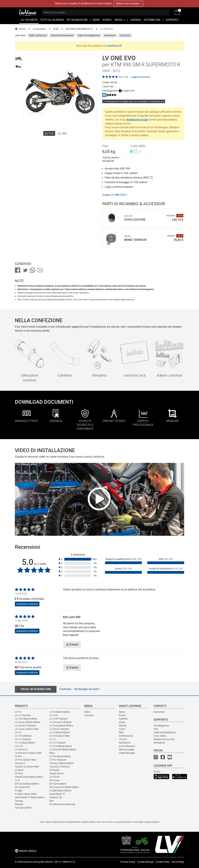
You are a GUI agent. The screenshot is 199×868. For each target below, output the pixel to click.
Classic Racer (57, 773)
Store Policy (178, 862)
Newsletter (159, 743)
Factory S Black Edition (62, 763)
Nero (52, 753)
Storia (122, 722)
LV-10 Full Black (23, 736)
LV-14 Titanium (23, 715)
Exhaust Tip (56, 797)
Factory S (20, 763)
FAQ (156, 729)
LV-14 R (54, 715)
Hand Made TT (57, 794)
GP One (19, 773)
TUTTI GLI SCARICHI (52, 20)
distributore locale (137, 120)
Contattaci (159, 712)
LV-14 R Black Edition (26, 719)
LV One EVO (21, 749)
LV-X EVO (55, 777)
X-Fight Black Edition (60, 791)
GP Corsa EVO (22, 787)
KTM (56, 29)
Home (20, 29)
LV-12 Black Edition (25, 743)
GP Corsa (55, 780)
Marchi (123, 726)
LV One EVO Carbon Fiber (28, 753)
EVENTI (107, 20)
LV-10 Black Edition (60, 732)
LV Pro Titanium (58, 760)
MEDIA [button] (120, 20)
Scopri (157, 772)
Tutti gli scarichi (23, 808)
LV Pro (18, 756)
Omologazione (161, 726)
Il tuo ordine (160, 736)
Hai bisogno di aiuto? (87, 689)
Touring (19, 801)
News (122, 712)
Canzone (89, 715)
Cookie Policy (163, 862)
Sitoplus (19, 804)
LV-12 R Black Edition (61, 746)
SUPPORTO (172, 20)
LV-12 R (19, 746)
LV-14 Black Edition (60, 712)
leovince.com (30, 862)
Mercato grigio (127, 749)
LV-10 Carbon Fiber (60, 736)
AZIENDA (136, 20)
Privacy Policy (128, 862)
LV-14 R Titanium (59, 719)
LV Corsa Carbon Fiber (27, 729)
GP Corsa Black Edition (27, 784)
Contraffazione (127, 746)
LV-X (17, 780)
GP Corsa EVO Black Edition (64, 787)
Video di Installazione (89, 35)
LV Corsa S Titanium (26, 726)
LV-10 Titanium (23, 739)
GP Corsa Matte (58, 784)
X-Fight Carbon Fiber (26, 794)
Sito (52, 801)
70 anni (123, 739)
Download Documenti (62, 35)
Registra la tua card (164, 739)
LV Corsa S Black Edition (28, 722)
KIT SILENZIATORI (77, 20)
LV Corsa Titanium (59, 729)
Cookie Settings (145, 862)
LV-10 (18, 732)
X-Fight (19, 791)
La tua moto (39, 29)
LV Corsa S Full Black (61, 722)
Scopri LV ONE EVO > (115, 195)
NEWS (96, 20)
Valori (122, 729)
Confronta (125, 35)
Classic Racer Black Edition (29, 777)
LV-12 (53, 739)
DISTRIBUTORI (152, 20)
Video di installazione (165, 732)
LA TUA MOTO (29, 20)
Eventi (122, 715)
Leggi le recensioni (141, 77)
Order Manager (127, 753)
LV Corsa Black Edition (61, 726)
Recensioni (110, 35)
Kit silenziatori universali (62, 804)
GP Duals (54, 770)
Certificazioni (126, 736)
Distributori (125, 743)
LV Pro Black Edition (60, 756)
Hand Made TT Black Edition (30, 797)
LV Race (19, 770)
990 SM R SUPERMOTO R (79, 29)
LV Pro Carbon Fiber (25, 760)
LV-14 (18, 712)
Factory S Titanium (59, 767)
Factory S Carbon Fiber (27, 767)
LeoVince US (114, 46)
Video (87, 712)
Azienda (123, 719)
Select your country (128, 4)
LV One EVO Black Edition (63, 749)
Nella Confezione (38, 35)
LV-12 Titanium (58, 743)
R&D (121, 732)
